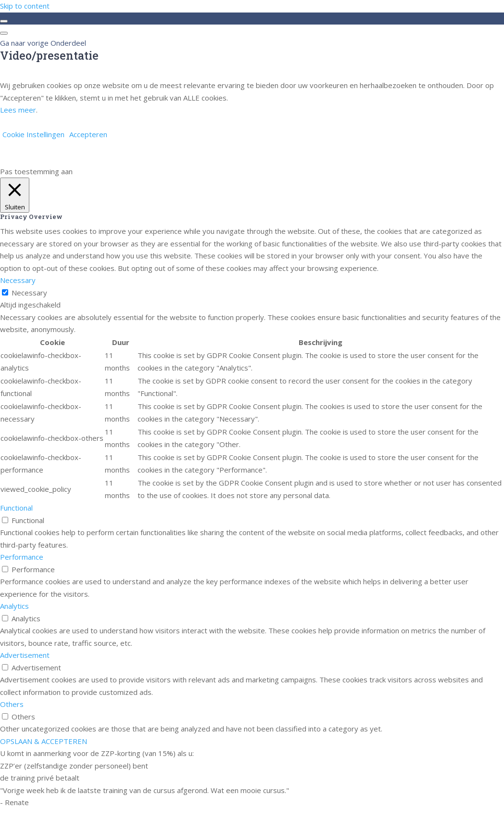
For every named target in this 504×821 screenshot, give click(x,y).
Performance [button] (22, 557)
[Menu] (4, 33)
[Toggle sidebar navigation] (4, 21)
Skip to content (25, 6)
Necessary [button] (18, 280)
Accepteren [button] (88, 134)
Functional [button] (16, 508)
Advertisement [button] (25, 655)
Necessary (29, 293)
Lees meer (18, 110)
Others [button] (12, 704)
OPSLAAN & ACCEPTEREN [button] (44, 741)
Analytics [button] (14, 606)
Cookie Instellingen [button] (33, 134)
